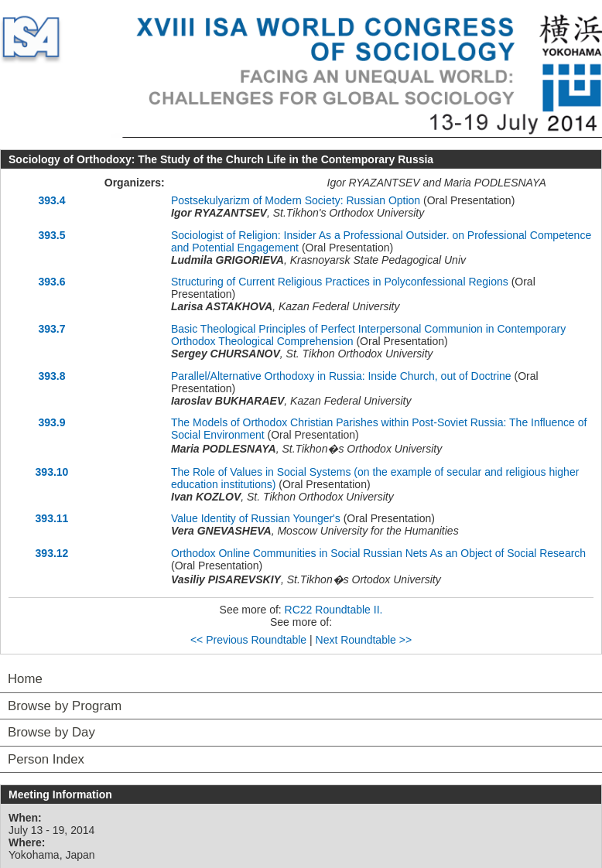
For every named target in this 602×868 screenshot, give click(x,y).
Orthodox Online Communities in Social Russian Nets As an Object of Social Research (378, 553)
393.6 (51, 282)
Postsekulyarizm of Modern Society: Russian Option (296, 200)
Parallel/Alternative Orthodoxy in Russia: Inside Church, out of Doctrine (341, 376)
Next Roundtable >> (364, 640)
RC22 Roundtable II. (334, 610)
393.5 (51, 235)
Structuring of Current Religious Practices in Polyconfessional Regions (340, 282)
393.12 (52, 553)
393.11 (52, 518)
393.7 (51, 329)
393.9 (51, 422)
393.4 (51, 200)
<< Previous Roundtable (248, 640)
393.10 (52, 472)
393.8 (51, 376)
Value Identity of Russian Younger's (256, 518)
